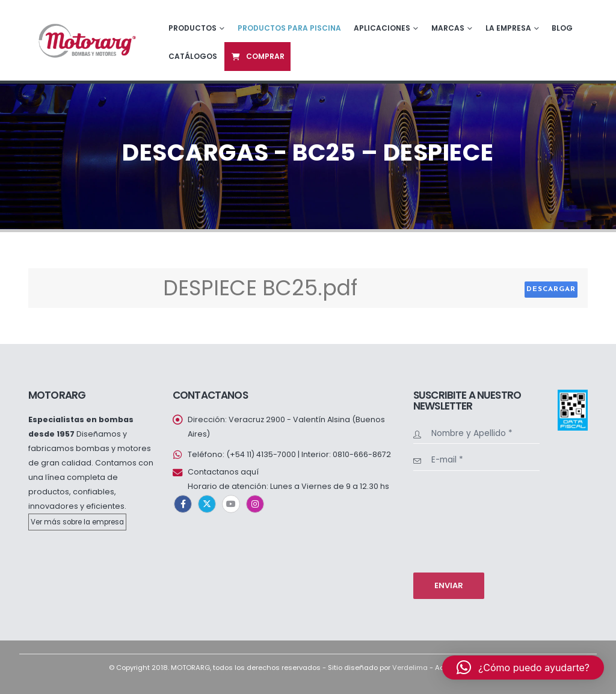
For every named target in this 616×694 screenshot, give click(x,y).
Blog (562, 28)
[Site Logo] (86, 40)
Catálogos (193, 56)
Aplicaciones (382, 28)
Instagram (255, 504)
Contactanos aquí (223, 472)
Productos (192, 28)
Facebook (183, 504)
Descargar (551, 289)
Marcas (448, 28)
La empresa (508, 28)
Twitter (207, 504)
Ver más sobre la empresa (77, 522)
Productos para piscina (289, 28)
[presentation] (463, 520)
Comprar (257, 56)
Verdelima (410, 668)
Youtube (231, 504)
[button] (523, 668)
